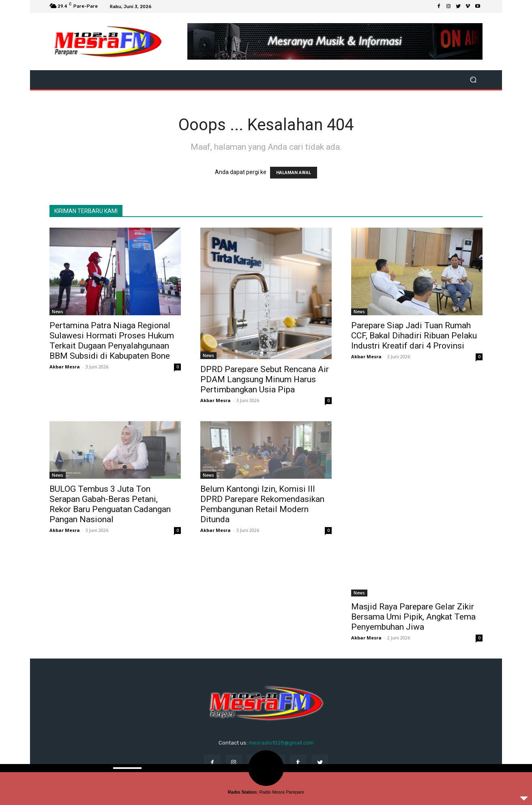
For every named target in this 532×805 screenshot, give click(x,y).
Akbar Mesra (65, 367)
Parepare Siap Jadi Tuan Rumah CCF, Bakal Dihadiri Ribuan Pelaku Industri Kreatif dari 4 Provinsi (414, 336)
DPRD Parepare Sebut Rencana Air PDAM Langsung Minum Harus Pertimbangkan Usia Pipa (265, 379)
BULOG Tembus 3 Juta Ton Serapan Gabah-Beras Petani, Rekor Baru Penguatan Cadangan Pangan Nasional (110, 504)
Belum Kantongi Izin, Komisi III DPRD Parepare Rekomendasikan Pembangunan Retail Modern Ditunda (262, 504)
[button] (473, 80)
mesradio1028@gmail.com (281, 743)
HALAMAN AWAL (294, 173)
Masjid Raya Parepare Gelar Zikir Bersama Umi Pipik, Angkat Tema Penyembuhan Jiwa (413, 617)
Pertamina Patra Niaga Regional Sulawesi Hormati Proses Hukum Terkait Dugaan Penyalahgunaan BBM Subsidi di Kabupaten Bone (112, 341)
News (58, 312)
